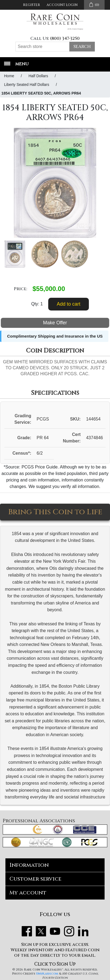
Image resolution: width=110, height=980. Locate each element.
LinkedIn (83, 931)
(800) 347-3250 (65, 38)
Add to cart (68, 304)
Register (32, 5)
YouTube (55, 931)
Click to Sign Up (55, 964)
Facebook (27, 931)
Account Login (62, 5)
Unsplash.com (47, 974)
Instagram (69, 931)
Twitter (41, 931)
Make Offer (55, 323)
